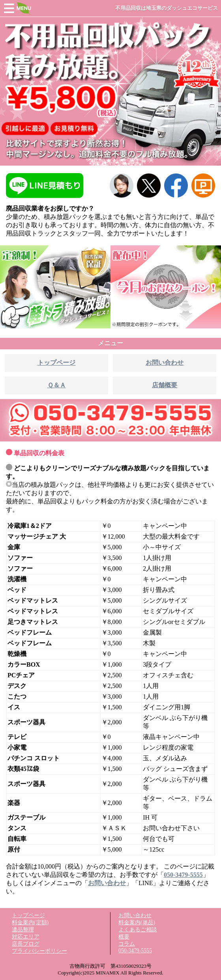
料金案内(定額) (30, 923)
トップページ (28, 915)
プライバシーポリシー (39, 951)
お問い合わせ (135, 915)
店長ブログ (26, 944)
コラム (127, 944)
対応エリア (26, 937)
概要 (124, 937)
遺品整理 (23, 930)
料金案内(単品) (137, 923)
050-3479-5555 (135, 951)
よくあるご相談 (138, 930)
